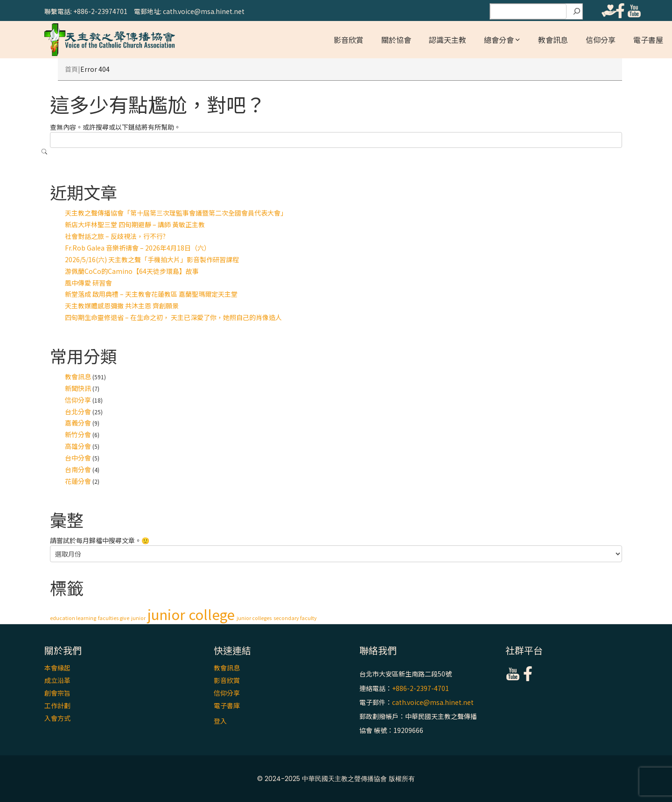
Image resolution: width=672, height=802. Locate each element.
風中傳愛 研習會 (88, 283)
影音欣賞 (349, 40)
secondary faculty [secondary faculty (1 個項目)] (295, 618)
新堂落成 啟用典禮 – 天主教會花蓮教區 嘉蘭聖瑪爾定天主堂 (151, 294)
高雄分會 (78, 446)
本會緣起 (57, 668)
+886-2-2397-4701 (420, 688)
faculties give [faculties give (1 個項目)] (114, 618)
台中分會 (78, 458)
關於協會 (396, 40)
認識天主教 (448, 40)
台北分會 (78, 411)
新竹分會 (78, 434)
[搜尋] (577, 12)
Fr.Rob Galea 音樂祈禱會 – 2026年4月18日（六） (138, 248)
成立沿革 (57, 680)
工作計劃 (57, 705)
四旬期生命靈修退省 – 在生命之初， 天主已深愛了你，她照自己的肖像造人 (173, 317)
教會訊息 (553, 40)
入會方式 (57, 718)
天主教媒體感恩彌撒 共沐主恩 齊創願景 (122, 306)
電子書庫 (227, 705)
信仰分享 (601, 40)
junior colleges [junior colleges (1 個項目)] (254, 618)
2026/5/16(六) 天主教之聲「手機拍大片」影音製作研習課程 (152, 259)
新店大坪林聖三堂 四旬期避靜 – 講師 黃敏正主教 (135, 224)
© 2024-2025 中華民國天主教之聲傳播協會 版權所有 (336, 779)
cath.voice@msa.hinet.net (433, 702)
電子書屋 (648, 40)
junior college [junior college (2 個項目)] (191, 614)
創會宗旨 (57, 693)
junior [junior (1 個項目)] (138, 618)
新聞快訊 (78, 388)
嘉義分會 (78, 423)
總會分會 (499, 40)
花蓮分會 (78, 481)
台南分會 (78, 469)
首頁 (71, 69)
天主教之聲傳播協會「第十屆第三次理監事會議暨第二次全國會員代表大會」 (176, 213)
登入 (220, 721)
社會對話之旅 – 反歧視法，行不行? (115, 236)
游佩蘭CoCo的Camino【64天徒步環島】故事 (132, 271)
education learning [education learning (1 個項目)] (73, 618)
